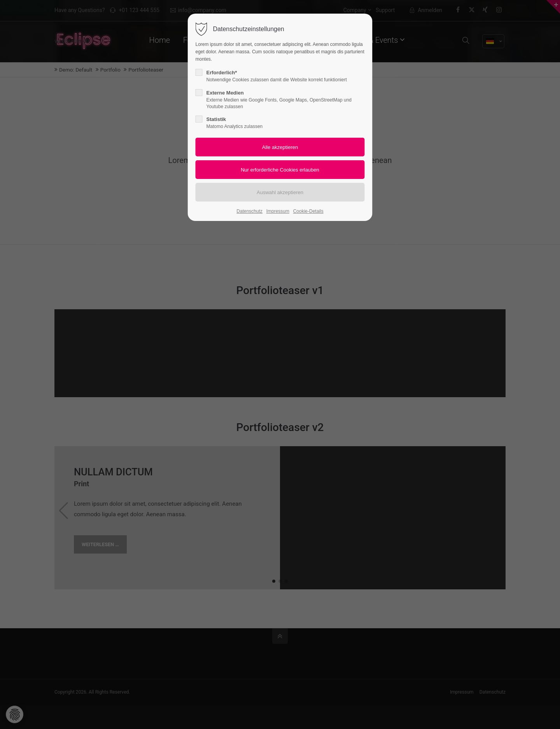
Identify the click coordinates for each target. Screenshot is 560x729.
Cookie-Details (308, 211)
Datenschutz (249, 211)
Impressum (278, 211)
